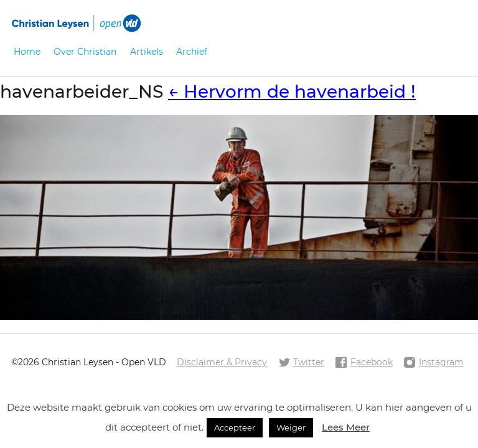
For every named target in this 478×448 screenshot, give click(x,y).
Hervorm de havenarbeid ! (292, 91)
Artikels (147, 52)
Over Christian (85, 52)
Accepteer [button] (235, 427)
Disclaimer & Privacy (222, 362)
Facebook (363, 363)
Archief (192, 52)
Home (27, 52)
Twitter (301, 363)
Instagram (433, 363)
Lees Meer (346, 427)
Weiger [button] (291, 427)
